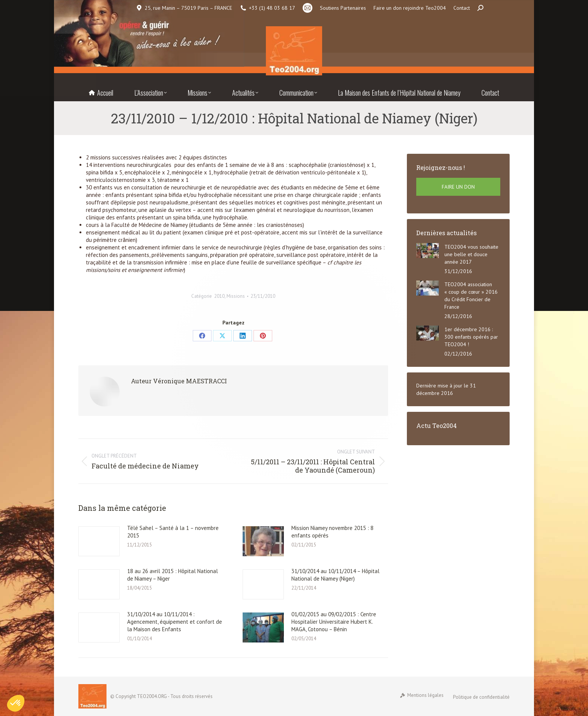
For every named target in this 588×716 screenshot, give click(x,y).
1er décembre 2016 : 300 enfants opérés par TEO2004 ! (471, 337)
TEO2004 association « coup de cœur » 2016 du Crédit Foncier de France (471, 296)
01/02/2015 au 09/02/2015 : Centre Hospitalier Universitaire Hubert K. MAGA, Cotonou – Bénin (334, 622)
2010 (219, 296)
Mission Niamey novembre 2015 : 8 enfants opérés (332, 532)
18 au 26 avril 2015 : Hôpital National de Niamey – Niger (172, 575)
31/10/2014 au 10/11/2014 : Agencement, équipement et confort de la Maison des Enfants (175, 622)
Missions (236, 296)
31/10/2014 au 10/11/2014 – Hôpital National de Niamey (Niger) (335, 575)
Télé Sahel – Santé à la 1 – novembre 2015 (173, 532)
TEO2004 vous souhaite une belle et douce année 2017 (471, 254)
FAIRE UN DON (458, 187)
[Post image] (99, 541)
